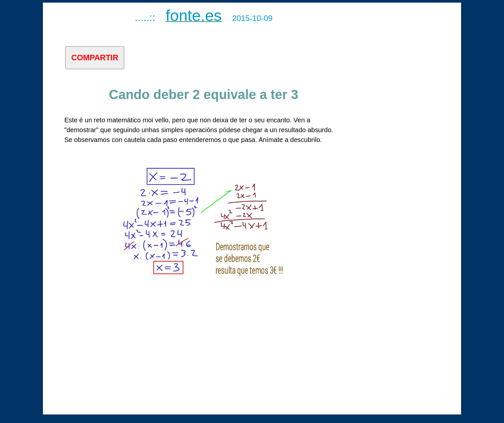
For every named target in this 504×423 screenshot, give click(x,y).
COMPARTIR (95, 58)
